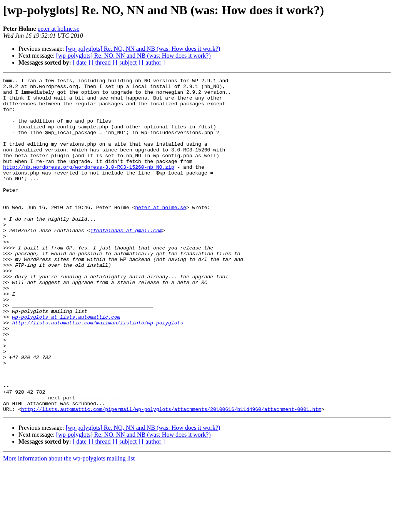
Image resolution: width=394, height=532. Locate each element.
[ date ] (81, 62)
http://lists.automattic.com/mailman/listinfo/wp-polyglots (98, 372)
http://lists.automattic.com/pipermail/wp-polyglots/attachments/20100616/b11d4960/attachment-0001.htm (171, 476)
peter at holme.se (58, 29)
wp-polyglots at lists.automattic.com (66, 365)
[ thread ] (103, 62)
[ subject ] (128, 62)
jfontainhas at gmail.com (126, 261)
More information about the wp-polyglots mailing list (69, 525)
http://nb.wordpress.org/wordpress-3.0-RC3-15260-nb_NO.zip (89, 185)
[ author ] (154, 62)
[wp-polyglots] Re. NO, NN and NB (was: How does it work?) (143, 49)
